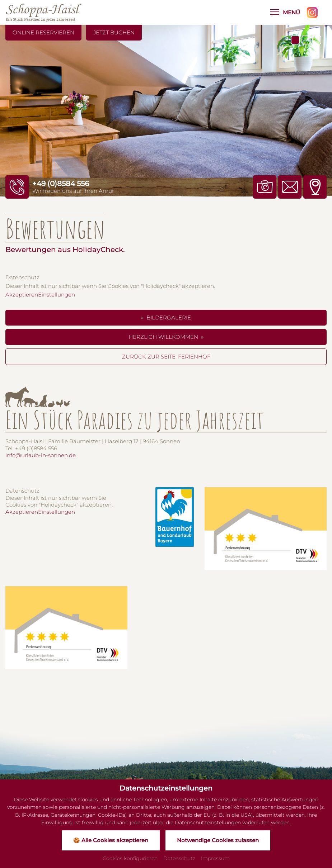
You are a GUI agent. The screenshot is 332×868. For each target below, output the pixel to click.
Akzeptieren (22, 295)
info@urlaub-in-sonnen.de (41, 455)
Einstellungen (57, 295)
